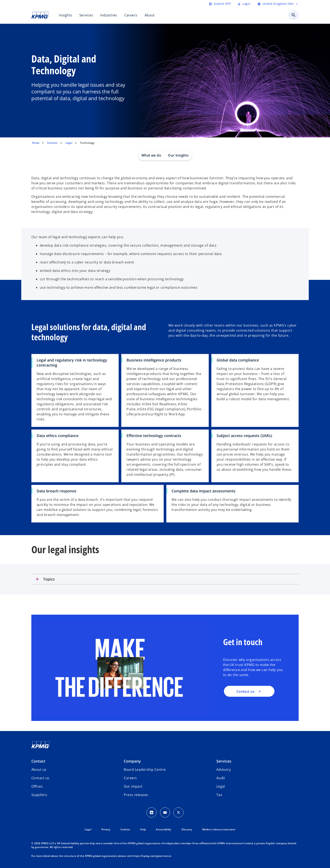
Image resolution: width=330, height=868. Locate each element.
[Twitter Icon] (178, 812)
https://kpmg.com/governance (152, 856)
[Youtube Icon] (165, 812)
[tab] (165, 579)
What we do (151, 155)
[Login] (244, 4)
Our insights (178, 155)
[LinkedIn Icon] (152, 812)
